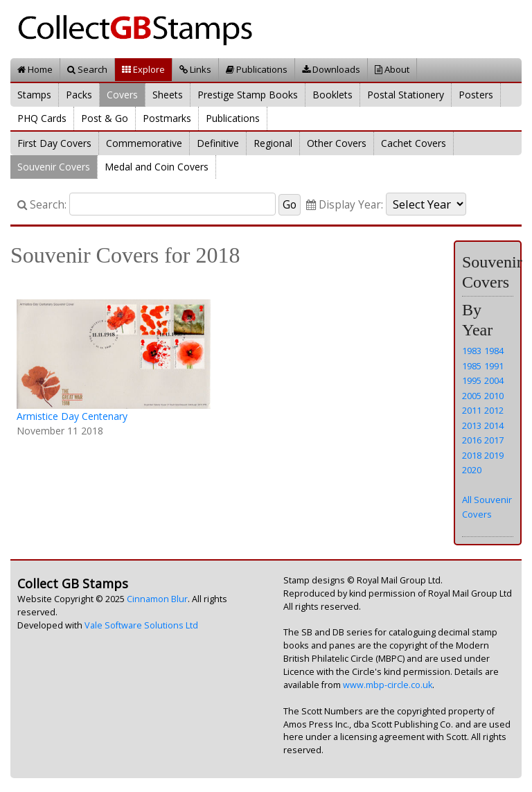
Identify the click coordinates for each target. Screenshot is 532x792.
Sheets (168, 95)
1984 (494, 351)
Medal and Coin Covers (157, 167)
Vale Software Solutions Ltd (141, 625)
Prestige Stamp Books (248, 95)
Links (195, 69)
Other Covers (337, 143)
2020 (472, 470)
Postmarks (167, 118)
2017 (494, 440)
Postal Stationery (406, 95)
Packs (79, 95)
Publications (257, 69)
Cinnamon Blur (157, 599)
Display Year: (345, 205)
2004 (494, 380)
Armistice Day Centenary (72, 416)
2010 (494, 396)
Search (87, 69)
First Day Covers (54, 143)
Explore (143, 69)
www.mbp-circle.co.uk (388, 685)
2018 (472, 455)
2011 (472, 410)
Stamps (34, 95)
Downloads (331, 69)
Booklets (332, 95)
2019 (494, 455)
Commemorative (144, 143)
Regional (273, 143)
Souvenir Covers (54, 167)
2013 (472, 425)
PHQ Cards (42, 118)
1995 (472, 380)
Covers (122, 95)
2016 (472, 440)
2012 (494, 410)
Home (35, 69)
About (392, 69)
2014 (494, 425)
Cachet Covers (414, 143)
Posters (476, 95)
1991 (494, 366)
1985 (472, 366)
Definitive (218, 143)
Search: (42, 205)
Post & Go (105, 118)
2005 (472, 396)
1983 (472, 351)
